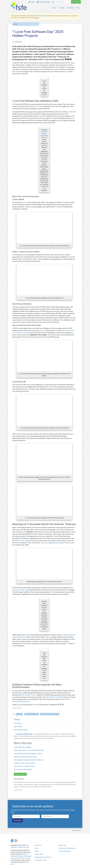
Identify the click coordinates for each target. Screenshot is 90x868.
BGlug (41, 330)
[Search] (53, 2)
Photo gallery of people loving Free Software (29, 760)
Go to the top (77, 830)
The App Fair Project (29, 695)
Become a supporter (20, 774)
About (54, 8)
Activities (61, 8)
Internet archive (20, 541)
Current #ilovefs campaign (23, 747)
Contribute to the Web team (67, 848)
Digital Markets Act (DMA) (54, 697)
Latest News (18, 727)
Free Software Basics (21, 730)
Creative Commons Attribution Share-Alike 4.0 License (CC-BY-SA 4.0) (21, 856)
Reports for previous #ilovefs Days (25, 757)
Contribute (70, 8)
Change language (44, 2)
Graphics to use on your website (24, 763)
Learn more (18, 790)
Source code (62, 845)
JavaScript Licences (41, 860)
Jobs (36, 848)
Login (31, 2)
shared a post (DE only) (20, 590)
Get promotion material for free (24, 766)
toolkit (70, 112)
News (16, 24)
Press (78, 8)
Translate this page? (65, 851)
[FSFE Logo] (19, 6)
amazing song (45, 543)
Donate (76, 2)
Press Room (18, 723)
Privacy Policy (39, 854)
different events (35, 106)
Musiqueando (60, 543)
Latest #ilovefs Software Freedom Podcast (28, 754)
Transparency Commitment (43, 857)
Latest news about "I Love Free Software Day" (29, 750)
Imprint (37, 851)
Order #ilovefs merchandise (23, 770)
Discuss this (17, 708)
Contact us (38, 845)
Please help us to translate (43, 16)
